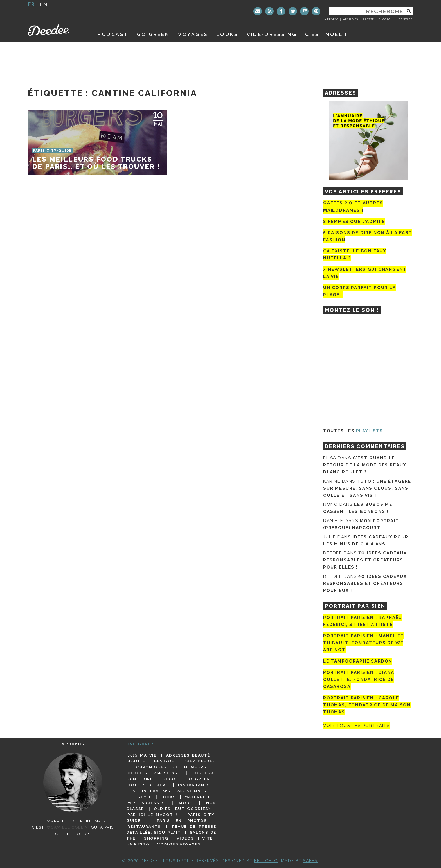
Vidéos (185, 838)
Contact (406, 19)
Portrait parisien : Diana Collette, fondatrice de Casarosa (359, 679)
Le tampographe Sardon (358, 661)
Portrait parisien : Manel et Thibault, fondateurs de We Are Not (364, 643)
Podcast (113, 34)
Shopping (156, 838)
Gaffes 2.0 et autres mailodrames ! (353, 206)
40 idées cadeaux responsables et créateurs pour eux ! (365, 583)
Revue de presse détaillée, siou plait (171, 829)
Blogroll (386, 19)
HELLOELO (266, 861)
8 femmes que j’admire (354, 222)
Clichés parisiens (152, 773)
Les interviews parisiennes (167, 791)
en (44, 4)
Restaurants (144, 826)
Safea (310, 861)
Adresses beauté (188, 755)
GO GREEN (153, 34)
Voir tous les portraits (356, 726)
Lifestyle (140, 797)
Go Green (198, 779)
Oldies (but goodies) (182, 809)
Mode (186, 803)
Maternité (198, 797)
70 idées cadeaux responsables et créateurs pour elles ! (365, 560)
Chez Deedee (199, 761)
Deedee (56, 30)
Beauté (136, 761)
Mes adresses (146, 803)
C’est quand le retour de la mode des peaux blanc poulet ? (365, 465)
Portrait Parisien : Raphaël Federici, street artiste (362, 621)
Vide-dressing (272, 34)
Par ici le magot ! (152, 815)
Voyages (193, 34)
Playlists (370, 431)
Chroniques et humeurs (171, 767)
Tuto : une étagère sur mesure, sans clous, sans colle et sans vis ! (367, 488)
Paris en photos (182, 820)
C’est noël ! (326, 34)
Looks (228, 34)
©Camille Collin (67, 827)
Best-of (164, 761)
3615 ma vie (142, 755)
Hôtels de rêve (148, 785)
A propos (331, 19)
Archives (351, 19)
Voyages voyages (179, 844)
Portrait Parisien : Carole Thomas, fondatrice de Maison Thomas (367, 705)
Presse (368, 19)
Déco (169, 779)
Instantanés (194, 785)
